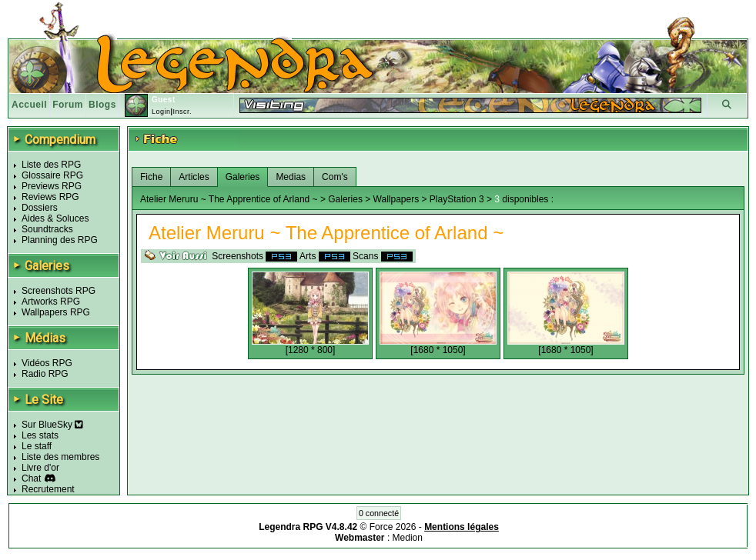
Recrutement (48, 489)
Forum (68, 105)
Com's (335, 177)
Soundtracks (47, 229)
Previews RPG (52, 186)
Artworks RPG (51, 302)
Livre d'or (40, 468)
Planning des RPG (60, 240)
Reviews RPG (50, 197)
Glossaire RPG (52, 175)
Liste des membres (60, 457)
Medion (408, 538)
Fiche (151, 177)
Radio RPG (45, 374)
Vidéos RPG (47, 363)
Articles (194, 177)
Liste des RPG (51, 165)
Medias (291, 177)
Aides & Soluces (55, 218)
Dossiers (40, 208)
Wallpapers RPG (56, 312)
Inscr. (182, 112)
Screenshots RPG (59, 291)
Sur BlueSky (52, 425)
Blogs (102, 105)
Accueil (29, 105)
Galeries (243, 177)
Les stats (40, 435)
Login (161, 112)
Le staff (37, 446)
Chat (31, 478)
